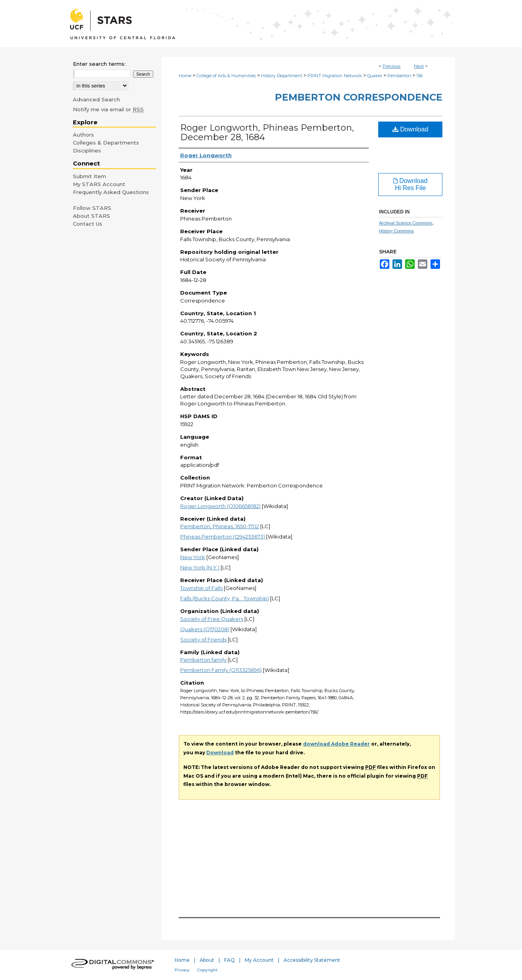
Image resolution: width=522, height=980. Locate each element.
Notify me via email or (108, 109)
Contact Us (88, 224)
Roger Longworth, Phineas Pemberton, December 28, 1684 (267, 132)
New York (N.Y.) (200, 567)
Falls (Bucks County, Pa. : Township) (225, 598)
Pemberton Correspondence (359, 97)
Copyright (207, 970)
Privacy (182, 970)
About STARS (91, 216)
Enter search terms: (99, 64)
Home (185, 76)
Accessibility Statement (312, 960)
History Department (282, 76)
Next (419, 66)
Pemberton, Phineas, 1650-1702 (220, 526)
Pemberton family (203, 660)
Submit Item (90, 176)
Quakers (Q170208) (205, 629)
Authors (83, 135)
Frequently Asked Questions (111, 192)
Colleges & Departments (106, 143)
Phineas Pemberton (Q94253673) (223, 537)
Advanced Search (96, 99)
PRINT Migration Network (335, 76)
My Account (259, 960)
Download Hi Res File (411, 184)
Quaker (375, 76)
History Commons (396, 231)
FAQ (230, 960)
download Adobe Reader (336, 744)
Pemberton (399, 76)
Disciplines (87, 150)
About (207, 960)
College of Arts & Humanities (226, 76)
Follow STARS (92, 208)
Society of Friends (203, 639)
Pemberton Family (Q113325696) (221, 670)
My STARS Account (99, 184)
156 (419, 76)
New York (193, 557)
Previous (391, 66)
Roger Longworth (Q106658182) (220, 506)
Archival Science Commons (406, 223)
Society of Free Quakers (212, 619)
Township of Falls (201, 588)
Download (411, 129)
